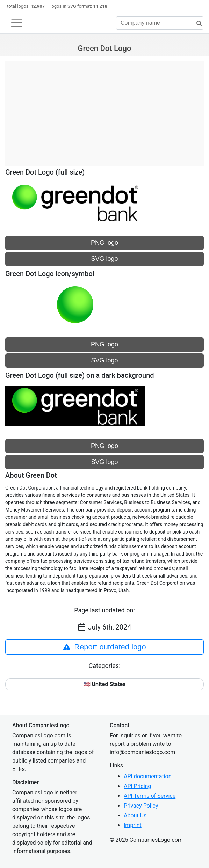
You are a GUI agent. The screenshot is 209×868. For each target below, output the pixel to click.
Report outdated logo (104, 647)
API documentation (148, 776)
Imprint (133, 825)
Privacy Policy (141, 806)
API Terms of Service (150, 796)
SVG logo (104, 259)
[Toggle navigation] (17, 23)
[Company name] (160, 23)
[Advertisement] (104, 110)
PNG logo (104, 243)
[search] (196, 24)
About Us (135, 815)
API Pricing (137, 786)
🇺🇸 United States (105, 684)
